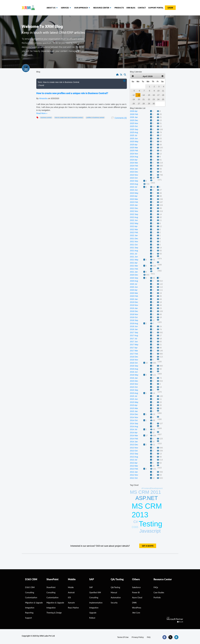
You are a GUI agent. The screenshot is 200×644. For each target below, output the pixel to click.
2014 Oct (134, 420)
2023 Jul (133, 187)
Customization (31, 597)
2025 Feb (134, 151)
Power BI (136, 592)
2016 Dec (134, 357)
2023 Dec (134, 172)
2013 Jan (134, 472)
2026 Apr (134, 111)
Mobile (71, 587)
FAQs (156, 587)
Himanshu (43, 98)
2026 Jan (134, 117)
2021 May (134, 260)
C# (136, 522)
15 (149, 95)
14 (144, 95)
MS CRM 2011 (145, 492)
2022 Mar (134, 229)
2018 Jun (134, 326)
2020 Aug (134, 281)
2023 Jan (134, 205)
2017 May (134, 345)
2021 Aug (134, 251)
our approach (83, 8)
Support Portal (156, 8)
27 (139, 104)
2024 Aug (134, 157)
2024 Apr (134, 160)
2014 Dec (134, 414)
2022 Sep (134, 214)
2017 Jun (134, 342)
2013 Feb (134, 469)
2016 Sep (134, 366)
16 (154, 95)
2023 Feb (134, 202)
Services (66, 8)
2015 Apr (134, 405)
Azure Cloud (137, 597)
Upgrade (93, 613)
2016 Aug (134, 369)
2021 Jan (134, 272)
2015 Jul (133, 396)
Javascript (150, 531)
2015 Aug (134, 393)
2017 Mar (134, 351)
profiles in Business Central (95, 118)
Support (28, 618)
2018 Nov (134, 314)
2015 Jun (134, 399)
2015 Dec (134, 381)
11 (163, 91)
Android (71, 592)
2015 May (134, 402)
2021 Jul (133, 254)
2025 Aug (134, 132)
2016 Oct (134, 363)
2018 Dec (134, 311)
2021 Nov (134, 242)
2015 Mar (134, 408)
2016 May (134, 375)
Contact (142, 8)
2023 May (134, 193)
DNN (134, 603)
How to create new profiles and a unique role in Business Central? (72, 93)
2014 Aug (134, 426)
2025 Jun (134, 138)
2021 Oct (134, 245)
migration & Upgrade (34, 603)
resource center (103, 8)
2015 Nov (134, 384)
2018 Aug (134, 323)
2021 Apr (134, 263)
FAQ (149, 637)
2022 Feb (134, 232)
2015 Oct (134, 387)
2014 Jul (133, 429)
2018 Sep (134, 320)
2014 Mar (134, 436)
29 (149, 104)
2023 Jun (134, 190)
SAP (91, 587)
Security (114, 603)
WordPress (137, 608)
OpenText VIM (95, 592)
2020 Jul (133, 284)
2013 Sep (134, 454)
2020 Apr (134, 290)
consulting (30, 592)
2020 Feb (134, 296)
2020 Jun (134, 287)
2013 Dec (134, 445)
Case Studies (159, 592)
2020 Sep (134, 278)
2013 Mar (134, 466)
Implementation (96, 603)
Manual (114, 592)
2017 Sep (134, 332)
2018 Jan (134, 329)
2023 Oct (134, 178)
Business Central (46, 118)
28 (144, 104)
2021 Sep (134, 248)
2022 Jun (134, 220)
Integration (30, 608)
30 (154, 104)
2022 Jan (134, 235)
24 (158, 99)
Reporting (29, 613)
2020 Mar (134, 293)
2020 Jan (134, 299)
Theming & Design (54, 613)
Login (170, 8)
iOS (69, 597)
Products (119, 8)
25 (163, 99)
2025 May (134, 141)
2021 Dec (134, 239)
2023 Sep (134, 181)
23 (154, 99)
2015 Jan (134, 411)
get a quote (148, 546)
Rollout (92, 618)
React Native (73, 608)
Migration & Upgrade (55, 603)
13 (139, 95)
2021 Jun (134, 257)
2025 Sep (134, 129)
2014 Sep (134, 423)
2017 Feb (134, 354)
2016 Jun (134, 372)
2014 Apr (134, 433)
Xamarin (71, 603)
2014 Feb (134, 439)
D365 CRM (30, 587)
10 (158, 91)
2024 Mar (134, 163)
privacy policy (138, 637)
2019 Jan (134, 308)
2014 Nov (134, 417)
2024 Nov (134, 154)
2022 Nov (134, 211)
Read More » (42, 113)
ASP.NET (147, 498)
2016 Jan (134, 378)
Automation (116, 597)
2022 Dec (134, 208)
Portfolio (157, 597)
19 (134, 99)
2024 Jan (134, 169)
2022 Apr (134, 226)
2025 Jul (133, 135)
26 (134, 104)
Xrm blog (131, 8)
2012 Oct (134, 478)
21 (144, 99)
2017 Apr (134, 348)
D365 (135, 527)
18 (163, 95)
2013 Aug (134, 457)
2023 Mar (134, 199)
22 (149, 99)
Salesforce (136, 587)
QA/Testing (115, 587)
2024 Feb (134, 166)
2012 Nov (134, 475)
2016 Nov (134, 360)
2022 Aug (134, 217)
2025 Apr (134, 145)
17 (158, 95)
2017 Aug (134, 335)
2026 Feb (134, 114)
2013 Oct (134, 451)
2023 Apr (134, 196)
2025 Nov (134, 123)
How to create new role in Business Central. (69, 118)
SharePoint (51, 587)
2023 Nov (134, 175)
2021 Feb (134, 269)
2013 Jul (133, 460)
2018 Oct (134, 317)
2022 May (134, 223)
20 (139, 99)
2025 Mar (134, 148)
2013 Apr (134, 463)
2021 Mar (134, 266)
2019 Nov (134, 305)
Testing (150, 524)
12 (134, 95)
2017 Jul (133, 339)
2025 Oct (134, 126)
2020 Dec (134, 275)
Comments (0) (121, 118)
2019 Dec (134, 302)
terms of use (123, 637)
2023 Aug (134, 184)
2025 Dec (134, 120)
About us (53, 8)
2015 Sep (134, 390)
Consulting (51, 592)
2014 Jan (134, 442)
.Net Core (136, 613)
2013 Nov (134, 448)
